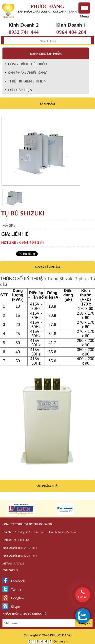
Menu (84, 13)
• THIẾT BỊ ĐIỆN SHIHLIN (26, 81)
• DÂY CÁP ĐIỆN (19, 89)
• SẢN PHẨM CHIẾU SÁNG (26, 72)
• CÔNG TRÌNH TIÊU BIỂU (26, 64)
